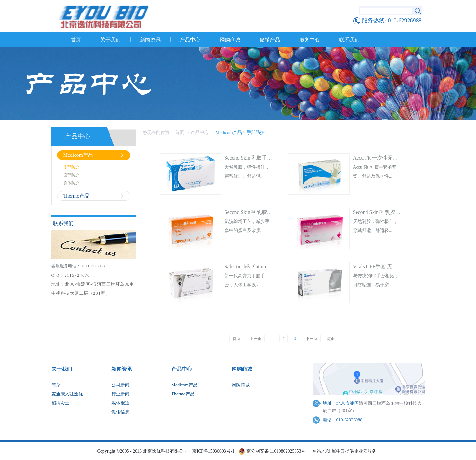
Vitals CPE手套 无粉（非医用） (388, 266)
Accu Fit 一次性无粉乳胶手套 (386, 158)
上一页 (256, 339)
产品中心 (200, 133)
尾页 (331, 339)
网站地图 (320, 451)
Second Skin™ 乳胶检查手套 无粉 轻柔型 (399, 212)
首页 (76, 40)
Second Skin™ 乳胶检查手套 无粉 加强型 (270, 212)
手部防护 (256, 133)
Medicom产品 (229, 133)
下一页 (312, 339)
